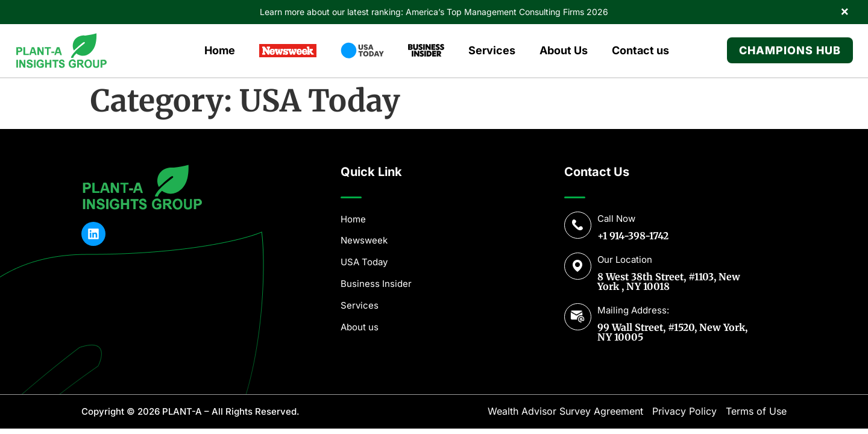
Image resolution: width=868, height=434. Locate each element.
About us (360, 327)
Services (492, 50)
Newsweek (364, 240)
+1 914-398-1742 (633, 236)
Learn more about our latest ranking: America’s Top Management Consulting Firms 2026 (434, 12)
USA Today (364, 262)
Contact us (640, 50)
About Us (564, 50)
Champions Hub (790, 50)
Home (220, 50)
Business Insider (376, 284)
